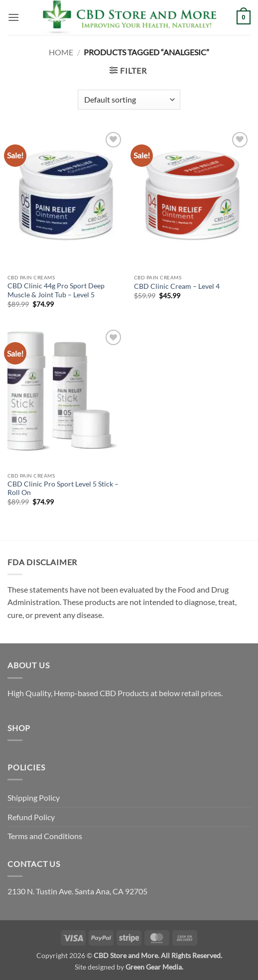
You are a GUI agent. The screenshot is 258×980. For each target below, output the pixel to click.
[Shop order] (129, 100)
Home (61, 52)
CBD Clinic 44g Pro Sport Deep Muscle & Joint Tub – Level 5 (56, 290)
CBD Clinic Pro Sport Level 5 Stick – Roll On (63, 489)
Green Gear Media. (154, 967)
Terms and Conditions (45, 836)
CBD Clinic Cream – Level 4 (177, 286)
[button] (13, 17)
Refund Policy (31, 817)
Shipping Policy (34, 797)
